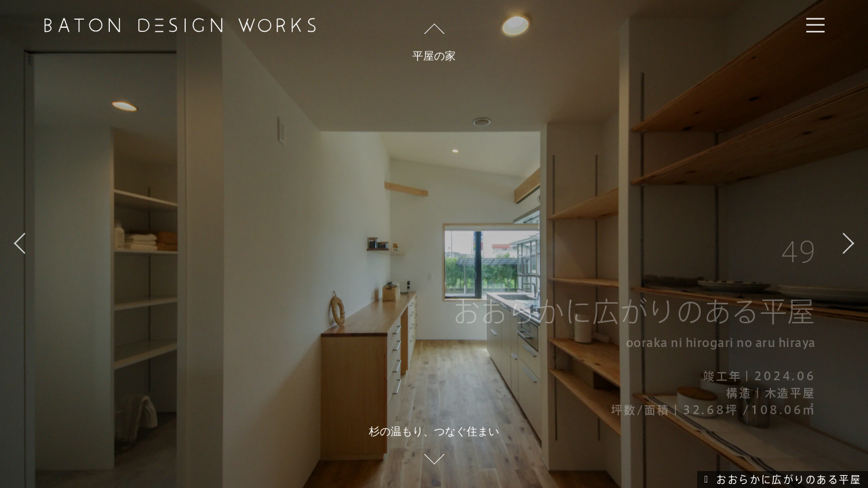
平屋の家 (434, 56)
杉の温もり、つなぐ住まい (434, 431)
